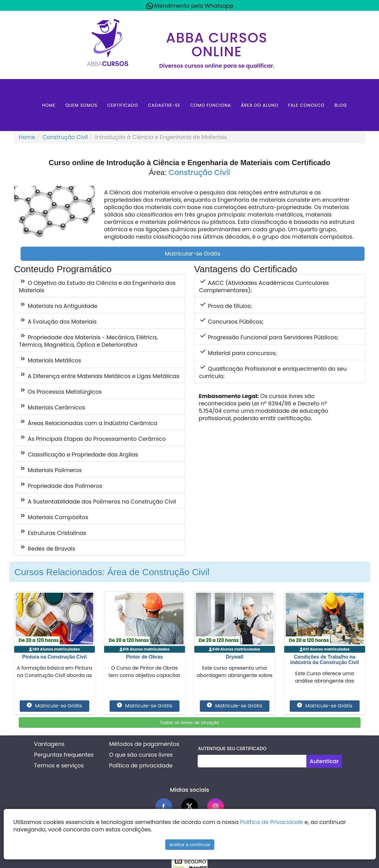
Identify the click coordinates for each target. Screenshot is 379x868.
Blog (341, 105)
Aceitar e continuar (190, 845)
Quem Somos (81, 105)
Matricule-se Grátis (54, 706)
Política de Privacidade (272, 822)
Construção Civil (65, 137)
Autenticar (324, 761)
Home (49, 105)
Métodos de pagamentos (144, 744)
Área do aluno (260, 105)
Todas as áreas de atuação (189, 723)
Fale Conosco (306, 105)
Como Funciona (211, 105)
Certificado (123, 105)
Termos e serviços (59, 765)
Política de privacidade (141, 765)
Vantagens (49, 744)
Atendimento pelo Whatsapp (190, 6)
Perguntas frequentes (64, 755)
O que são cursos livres (141, 755)
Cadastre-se (164, 105)
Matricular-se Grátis (193, 254)
